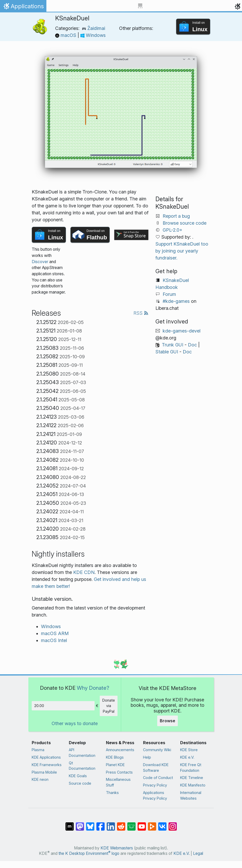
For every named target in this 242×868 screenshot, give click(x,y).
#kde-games (176, 301)
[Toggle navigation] (140, 6)
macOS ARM (55, 633)
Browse (168, 721)
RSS (141, 313)
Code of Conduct (158, 778)
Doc (192, 345)
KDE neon (40, 779)
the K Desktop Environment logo (89, 853)
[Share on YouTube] (142, 824)
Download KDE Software (156, 768)
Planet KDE (115, 765)
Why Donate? (93, 688)
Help (147, 757)
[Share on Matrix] (70, 824)
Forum (169, 294)
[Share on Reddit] (121, 824)
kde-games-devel (182, 331)
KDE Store (189, 750)
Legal (198, 853)
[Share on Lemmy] (131, 824)
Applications (23, 7)
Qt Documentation (82, 766)
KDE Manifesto (193, 785)
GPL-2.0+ (173, 230)
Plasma (38, 750)
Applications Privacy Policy (155, 795)
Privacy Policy (155, 785)
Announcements (120, 750)
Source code (80, 783)
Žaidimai (94, 28)
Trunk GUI (173, 345)
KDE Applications (46, 757)
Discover (40, 262)
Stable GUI (167, 352)
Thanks (112, 793)
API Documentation (82, 753)
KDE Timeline (192, 778)
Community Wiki (157, 750)
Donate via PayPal (109, 706)
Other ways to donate (75, 723)
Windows (93, 35)
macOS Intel (54, 640)
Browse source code (185, 223)
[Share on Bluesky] (90, 824)
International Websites (191, 795)
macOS (66, 35)
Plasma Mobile (44, 772)
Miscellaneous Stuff (118, 782)
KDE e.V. (187, 757)
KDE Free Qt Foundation (191, 768)
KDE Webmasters (117, 848)
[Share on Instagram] (173, 824)
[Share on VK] (162, 824)
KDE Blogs (115, 757)
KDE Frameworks (47, 765)
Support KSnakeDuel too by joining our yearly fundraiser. (182, 251)
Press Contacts (119, 772)
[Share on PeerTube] (152, 824)
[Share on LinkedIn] (111, 824)
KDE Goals (78, 776)
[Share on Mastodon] (80, 824)
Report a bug (176, 216)
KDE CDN (84, 572)
